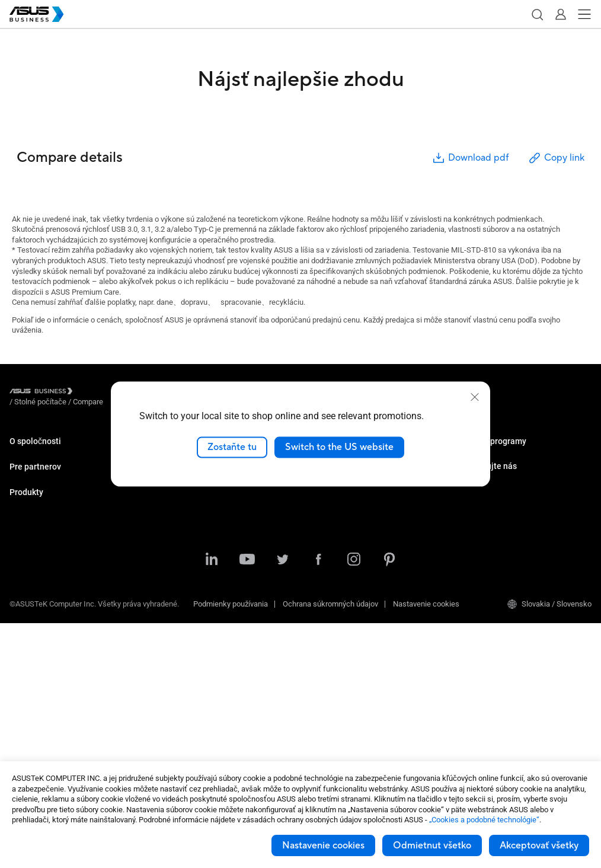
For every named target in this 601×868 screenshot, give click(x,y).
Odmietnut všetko (432, 845)
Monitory (24, 594)
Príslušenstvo (32, 737)
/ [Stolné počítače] (106, 393)
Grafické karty (33, 666)
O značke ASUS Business (52, 452)
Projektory (26, 612)
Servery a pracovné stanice (55, 630)
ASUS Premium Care (491, 452)
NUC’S (20, 577)
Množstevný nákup (488, 533)
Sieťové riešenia (36, 701)
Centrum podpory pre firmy (351, 551)
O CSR (20, 470)
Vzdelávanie (179, 488)
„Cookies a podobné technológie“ (484, 820)
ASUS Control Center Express (356, 488)
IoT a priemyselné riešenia (54, 683)
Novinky (172, 586)
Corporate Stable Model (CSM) (508, 470)
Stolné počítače (36, 559)
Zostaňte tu (232, 447)
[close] (475, 397)
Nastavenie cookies (323, 845)
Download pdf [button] (470, 158)
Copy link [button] (556, 158)
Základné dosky (36, 648)
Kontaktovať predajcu (493, 551)
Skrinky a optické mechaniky (57, 719)
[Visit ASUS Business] (43, 393)
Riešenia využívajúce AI (198, 523)
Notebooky (28, 541)
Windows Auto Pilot (340, 505)
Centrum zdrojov (186, 568)
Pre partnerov (35, 496)
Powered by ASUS (487, 488)
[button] (537, 14)
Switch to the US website (339, 447)
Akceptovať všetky (539, 845)
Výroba (170, 505)
